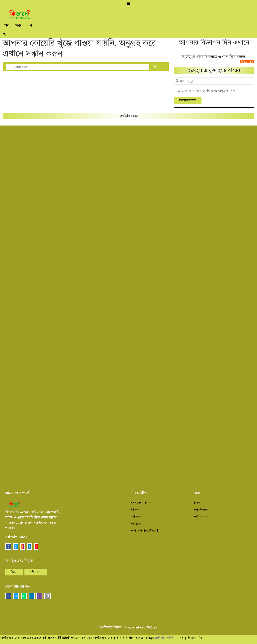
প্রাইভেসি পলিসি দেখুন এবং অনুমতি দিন (206, 91)
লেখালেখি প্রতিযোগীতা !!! (144, 531)
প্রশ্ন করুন (136, 517)
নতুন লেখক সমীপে (141, 503)
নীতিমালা (136, 510)
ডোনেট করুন (201, 510)
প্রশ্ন (30, 26)
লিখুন (18, 26)
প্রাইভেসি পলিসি (165, 638)
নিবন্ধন (14, 572)
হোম (6, 26)
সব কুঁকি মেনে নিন (191, 638)
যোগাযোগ (136, 524)
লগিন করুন (36, 572)
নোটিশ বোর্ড (201, 517)
